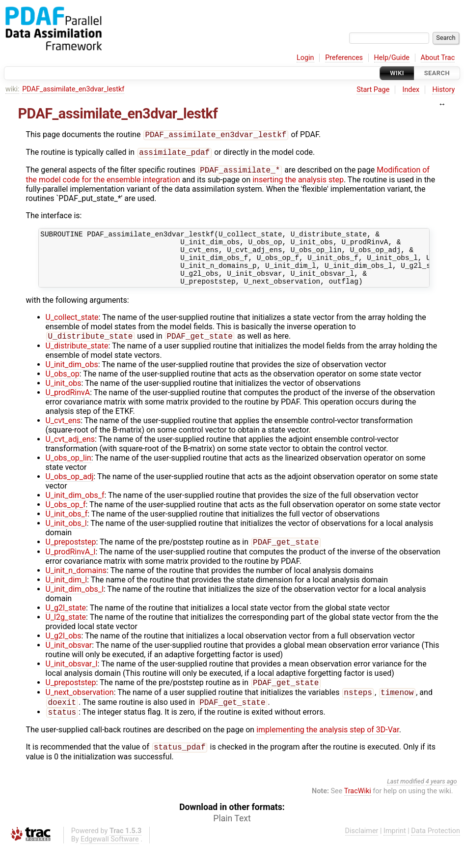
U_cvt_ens (63, 435)
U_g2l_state (66, 623)
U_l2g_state (66, 632)
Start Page (373, 90)
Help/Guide (392, 58)
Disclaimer (362, 851)
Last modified (406, 801)
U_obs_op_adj (70, 491)
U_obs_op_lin (68, 472)
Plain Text (232, 839)
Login (305, 58)
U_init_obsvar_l (72, 679)
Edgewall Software (110, 859)
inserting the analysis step (298, 183)
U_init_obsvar (69, 660)
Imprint (395, 851)
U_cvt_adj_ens (70, 453)
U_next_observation (80, 709)
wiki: (13, 89)
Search (437, 73)
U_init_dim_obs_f (75, 509)
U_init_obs (64, 397)
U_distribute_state (77, 360)
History (443, 90)
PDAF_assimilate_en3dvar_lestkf (73, 89)
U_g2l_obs (64, 651)
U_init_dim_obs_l (75, 604)
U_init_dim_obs (72, 379)
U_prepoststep (71, 557)
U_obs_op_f (66, 519)
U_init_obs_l (66, 537)
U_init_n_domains (76, 586)
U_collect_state (72, 331)
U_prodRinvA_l (71, 567)
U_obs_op (63, 388)
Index (411, 90)
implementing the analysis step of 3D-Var (328, 749)
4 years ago (441, 801)
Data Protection (436, 851)
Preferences (344, 58)
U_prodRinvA (68, 407)
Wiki (397, 73)
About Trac (438, 58)
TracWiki (358, 811)
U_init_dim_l (67, 595)
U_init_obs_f (67, 528)
